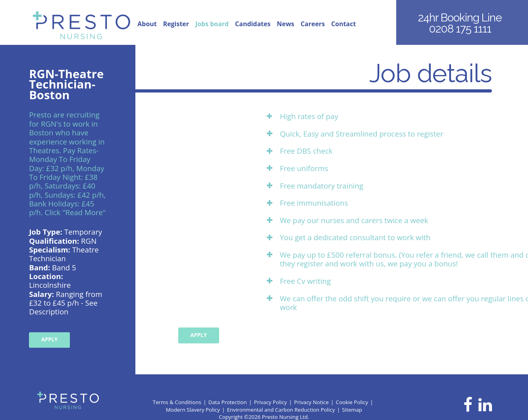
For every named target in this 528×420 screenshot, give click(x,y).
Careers (313, 24)
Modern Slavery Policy (193, 410)
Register (176, 24)
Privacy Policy (271, 402)
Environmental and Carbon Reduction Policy (281, 410)
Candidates (253, 24)
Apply (50, 339)
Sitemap (352, 410)
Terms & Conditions (177, 402)
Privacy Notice (311, 402)
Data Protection (228, 402)
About (147, 24)
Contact (343, 24)
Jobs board (212, 24)
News (285, 24)
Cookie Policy (352, 402)
